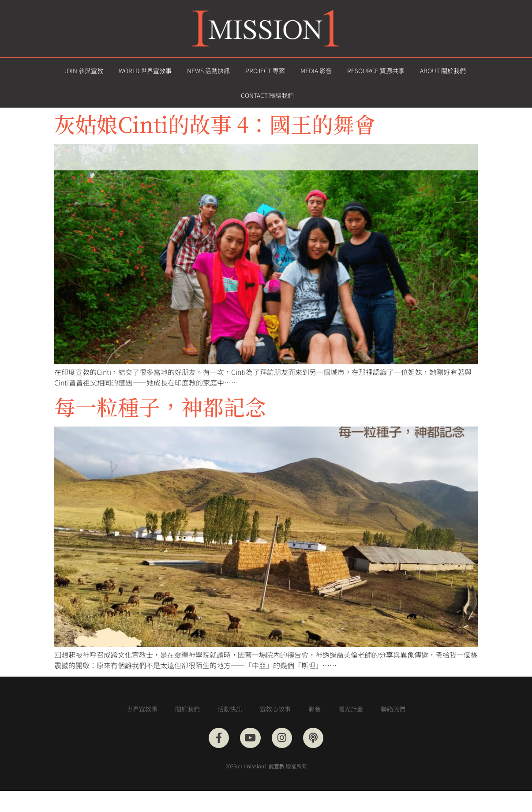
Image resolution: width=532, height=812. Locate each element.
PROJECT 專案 (265, 71)
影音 (315, 709)
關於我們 (187, 709)
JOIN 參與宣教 (83, 71)
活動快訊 (230, 709)
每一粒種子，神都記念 (160, 406)
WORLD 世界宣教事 (145, 71)
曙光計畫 (351, 709)
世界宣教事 (142, 709)
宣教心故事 (275, 709)
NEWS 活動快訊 (208, 71)
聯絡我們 (393, 709)
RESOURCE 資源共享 (376, 71)
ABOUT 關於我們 (443, 71)
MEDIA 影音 (316, 71)
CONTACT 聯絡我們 (267, 95)
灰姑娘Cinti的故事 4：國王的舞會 (215, 124)
